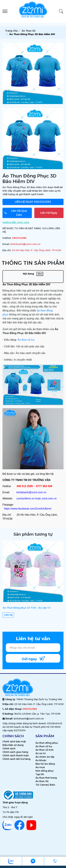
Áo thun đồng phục (47, 743)
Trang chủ (11, 31)
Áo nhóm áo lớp (45, 757)
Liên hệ (8, 615)
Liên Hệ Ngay (49, 213)
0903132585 (33, 202)
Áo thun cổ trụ (26, 340)
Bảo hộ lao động (45, 764)
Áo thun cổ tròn (45, 750)
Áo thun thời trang (46, 778)
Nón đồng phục (45, 771)
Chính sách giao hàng (15, 752)
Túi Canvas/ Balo (45, 785)
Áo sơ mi (41, 753)
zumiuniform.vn (25, 498)
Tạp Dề (40, 774)
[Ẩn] (40, 274)
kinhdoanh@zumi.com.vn (25, 244)
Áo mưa (40, 767)
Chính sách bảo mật (14, 742)
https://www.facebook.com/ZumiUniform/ (28, 509)
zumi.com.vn (49, 498)
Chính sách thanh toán (16, 755)
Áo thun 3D (42, 781)
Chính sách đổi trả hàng (16, 759)
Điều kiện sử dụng (13, 745)
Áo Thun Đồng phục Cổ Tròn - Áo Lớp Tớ (27, 608)
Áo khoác (41, 760)
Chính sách (9, 749)
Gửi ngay (33, 658)
